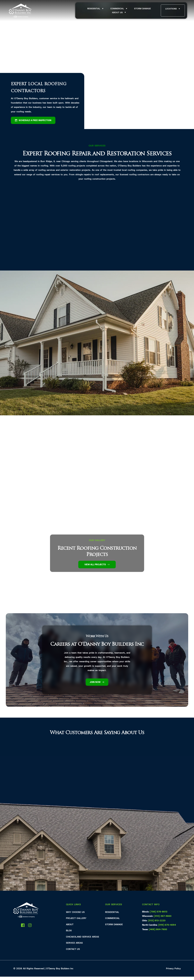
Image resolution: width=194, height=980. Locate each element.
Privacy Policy (173, 972)
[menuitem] (96, 9)
